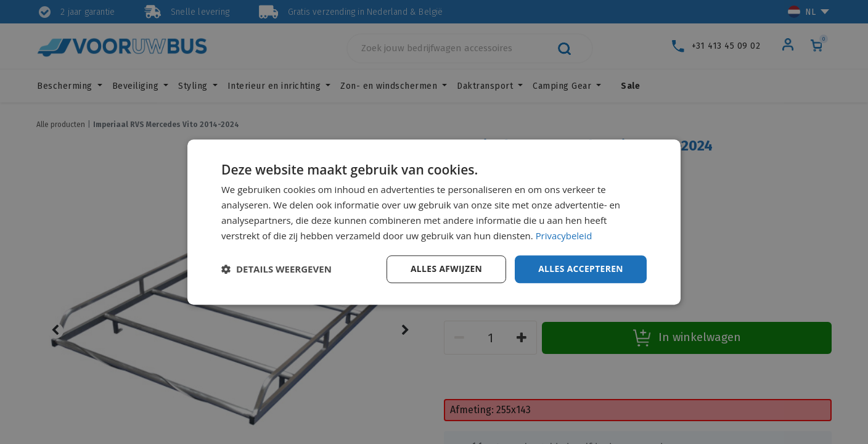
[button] (276, 269)
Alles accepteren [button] (580, 269)
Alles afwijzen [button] (445, 269)
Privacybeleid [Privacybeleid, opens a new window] (564, 236)
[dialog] (434, 222)
